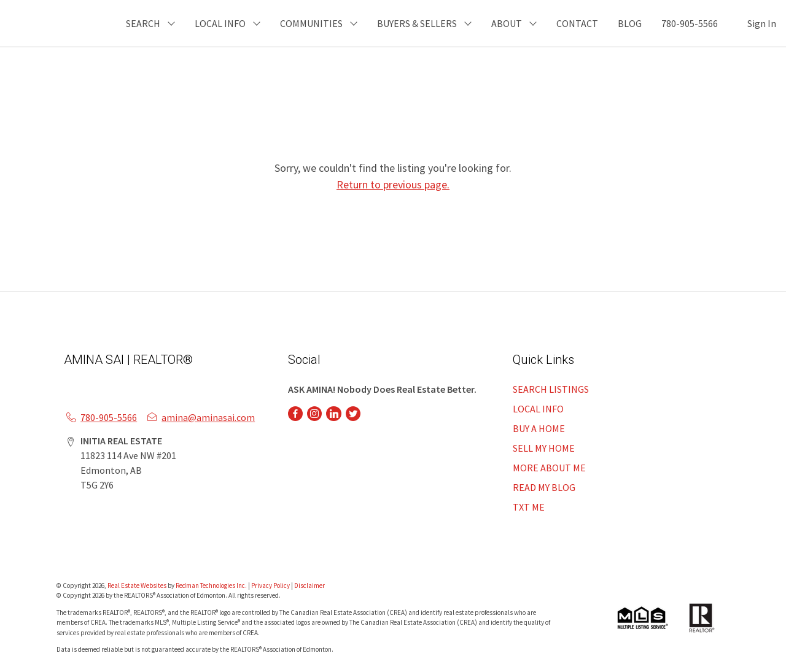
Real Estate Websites (138, 585)
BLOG (630, 23)
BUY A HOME (539, 428)
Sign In (762, 23)
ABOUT (507, 23)
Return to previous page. (393, 184)
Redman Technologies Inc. (212, 585)
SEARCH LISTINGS (551, 389)
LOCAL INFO (538, 409)
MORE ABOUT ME (549, 468)
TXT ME (529, 507)
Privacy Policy (270, 585)
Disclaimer (309, 585)
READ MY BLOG (544, 487)
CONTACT (577, 23)
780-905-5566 (690, 23)
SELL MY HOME (544, 448)
